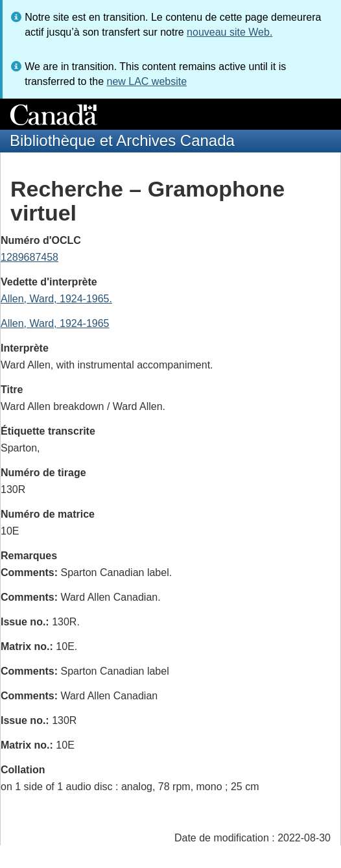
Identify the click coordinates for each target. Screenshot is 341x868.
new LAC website (147, 81)
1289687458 (29, 257)
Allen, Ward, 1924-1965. (56, 299)
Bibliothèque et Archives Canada (122, 140)
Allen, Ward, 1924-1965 (55, 323)
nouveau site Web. (229, 32)
